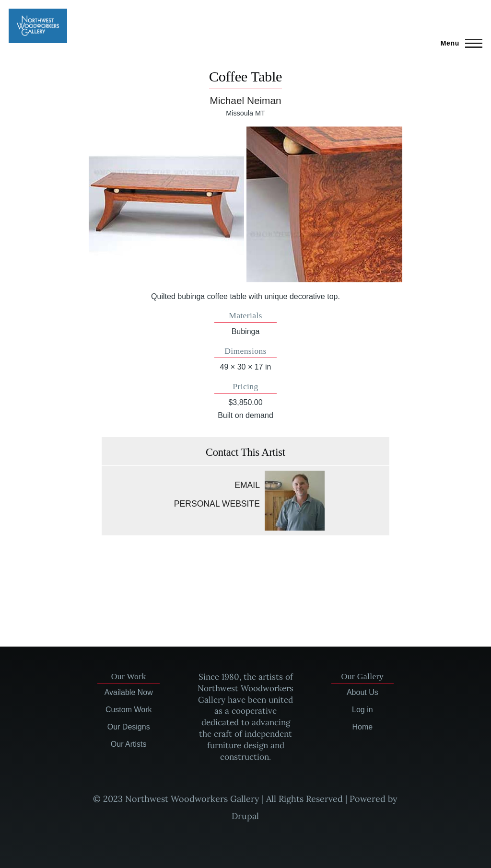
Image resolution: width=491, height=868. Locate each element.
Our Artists (129, 744)
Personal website (217, 504)
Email (247, 485)
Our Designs (129, 727)
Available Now (129, 692)
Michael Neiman (245, 100)
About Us (362, 692)
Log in (362, 710)
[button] (167, 204)
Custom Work (129, 710)
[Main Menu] (459, 43)
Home (362, 727)
